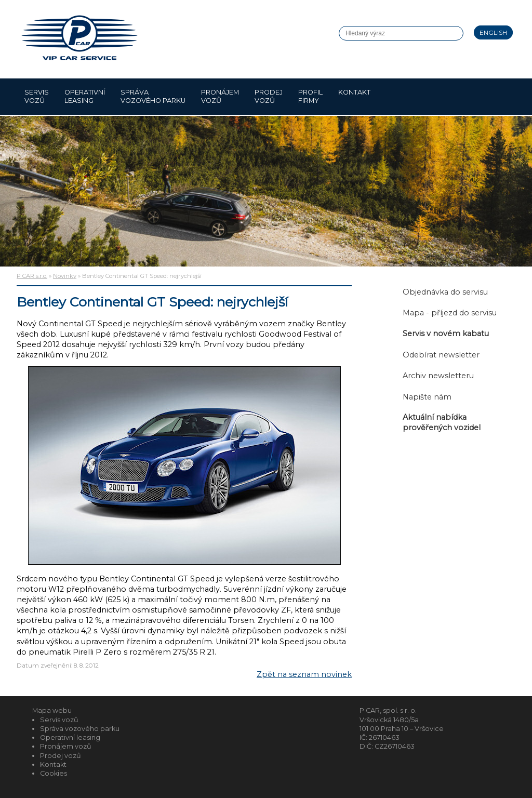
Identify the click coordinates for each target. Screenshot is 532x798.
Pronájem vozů (220, 96)
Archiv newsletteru (438, 376)
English (493, 32)
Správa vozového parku (153, 96)
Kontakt (354, 96)
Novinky (65, 276)
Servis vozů (37, 96)
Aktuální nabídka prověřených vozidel (442, 422)
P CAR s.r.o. (32, 276)
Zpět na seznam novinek (304, 674)
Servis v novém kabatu (446, 334)
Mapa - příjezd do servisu (450, 313)
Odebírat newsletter (441, 355)
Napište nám (427, 397)
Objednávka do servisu (445, 292)
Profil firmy (310, 96)
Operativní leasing (85, 96)
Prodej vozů (269, 96)
